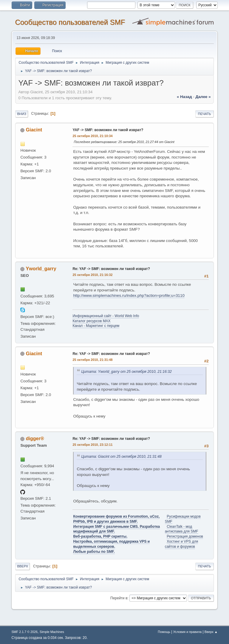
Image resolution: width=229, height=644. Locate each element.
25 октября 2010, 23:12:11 (92, 445)
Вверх (23, 566)
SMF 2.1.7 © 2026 (24, 632)
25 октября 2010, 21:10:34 (92, 136)
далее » (203, 97)
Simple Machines (52, 632)
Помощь (164, 632)
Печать (205, 114)
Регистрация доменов (185, 536)
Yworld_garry (41, 269)
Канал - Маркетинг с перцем (96, 326)
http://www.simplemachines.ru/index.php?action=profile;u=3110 (129, 295)
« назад (184, 97)
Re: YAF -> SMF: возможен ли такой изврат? (111, 269)
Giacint (34, 130)
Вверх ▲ (211, 632)
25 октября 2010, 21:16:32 (92, 275)
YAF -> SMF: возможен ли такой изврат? (108, 130)
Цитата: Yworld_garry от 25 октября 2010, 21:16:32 (126, 372)
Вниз (21, 114)
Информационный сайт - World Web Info (106, 316)
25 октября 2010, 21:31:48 (92, 360)
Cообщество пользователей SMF (70, 22)
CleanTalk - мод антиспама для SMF (182, 529)
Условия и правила (187, 632)
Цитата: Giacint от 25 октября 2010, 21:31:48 (121, 457)
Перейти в (119, 598)
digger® (35, 439)
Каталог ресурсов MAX (91, 321)
